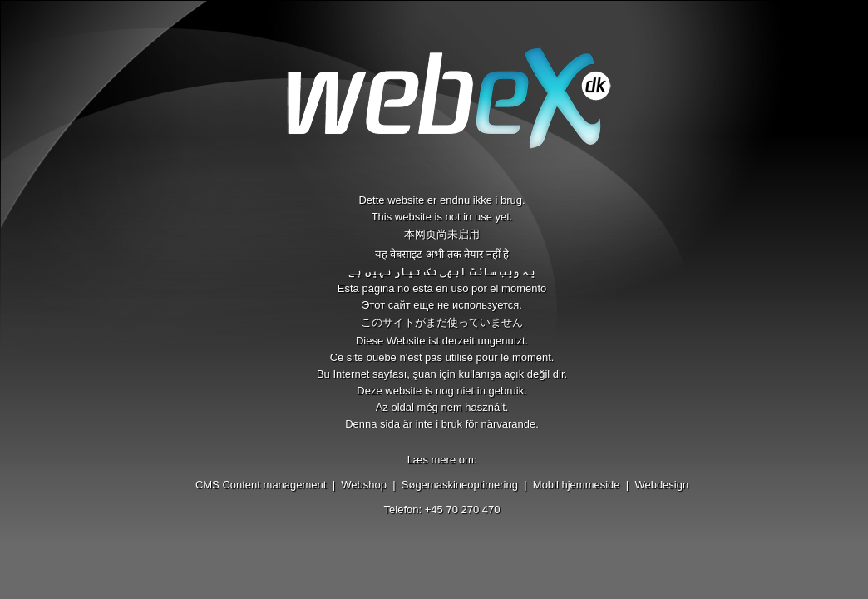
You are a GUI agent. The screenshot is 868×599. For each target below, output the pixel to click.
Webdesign (661, 485)
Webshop (364, 485)
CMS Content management (261, 485)
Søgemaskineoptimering (460, 485)
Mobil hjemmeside (577, 485)
